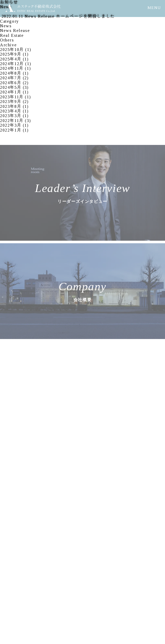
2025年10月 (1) (16, 50)
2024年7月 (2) (14, 78)
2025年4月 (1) (14, 59)
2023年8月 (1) (14, 106)
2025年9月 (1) (14, 54)
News (6, 26)
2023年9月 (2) (14, 102)
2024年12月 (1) (16, 64)
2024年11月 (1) (15, 68)
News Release (15, 31)
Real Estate (12, 35)
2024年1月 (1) (14, 92)
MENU (154, 8)
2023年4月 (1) (14, 111)
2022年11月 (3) (15, 121)
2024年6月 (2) (14, 83)
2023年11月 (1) (15, 97)
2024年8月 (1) (14, 73)
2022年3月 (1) (14, 125)
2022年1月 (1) (14, 130)
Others (7, 40)
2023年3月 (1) (14, 116)
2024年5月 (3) (14, 87)
